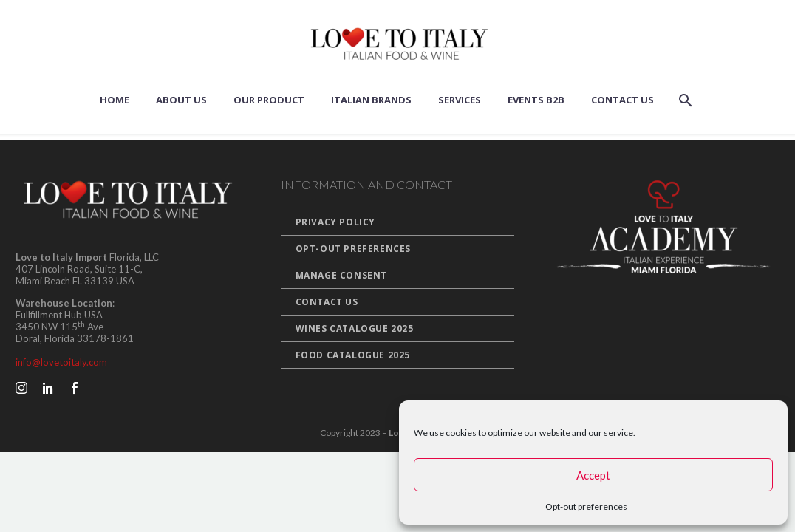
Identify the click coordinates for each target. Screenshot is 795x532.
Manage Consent (341, 275)
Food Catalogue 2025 (353, 355)
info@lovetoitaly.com (61, 362)
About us (181, 100)
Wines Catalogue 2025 (355, 328)
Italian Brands (371, 100)
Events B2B (536, 100)
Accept (593, 475)
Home (115, 100)
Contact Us (622, 100)
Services (460, 100)
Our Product (269, 100)
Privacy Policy (335, 222)
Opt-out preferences (586, 507)
